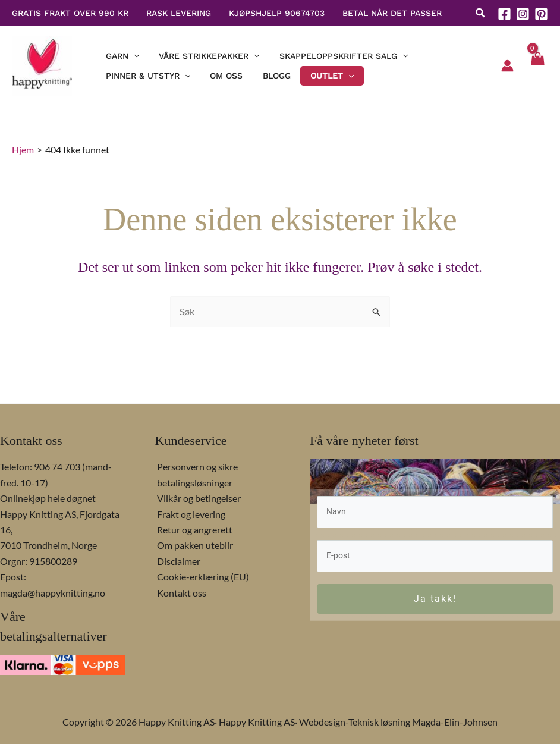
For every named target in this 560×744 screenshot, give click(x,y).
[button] (481, 14)
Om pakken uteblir (193, 545)
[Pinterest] (541, 14)
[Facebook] (504, 14)
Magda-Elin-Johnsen (455, 722)
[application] (130, 54)
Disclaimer (177, 561)
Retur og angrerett (193, 530)
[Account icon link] (507, 66)
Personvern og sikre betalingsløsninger (196, 474)
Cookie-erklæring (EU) (201, 577)
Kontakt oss (180, 593)
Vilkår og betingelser (197, 498)
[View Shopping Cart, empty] (537, 66)
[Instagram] (523, 14)
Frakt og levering (189, 514)
